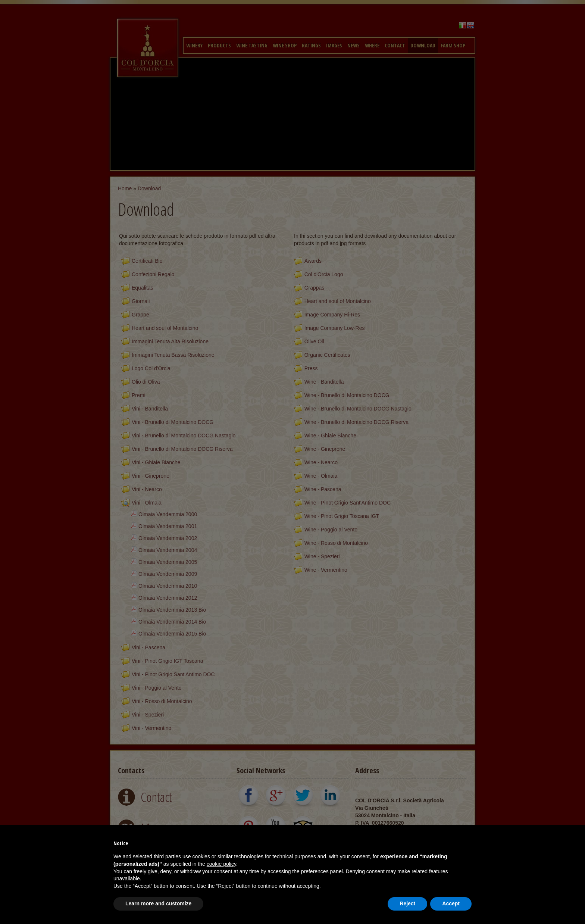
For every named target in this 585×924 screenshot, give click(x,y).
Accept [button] (451, 903)
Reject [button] (407, 903)
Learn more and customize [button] (158, 903)
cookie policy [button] (221, 864)
